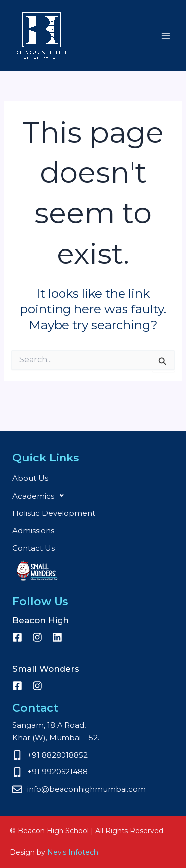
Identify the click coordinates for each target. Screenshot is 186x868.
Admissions (33, 531)
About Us (30, 478)
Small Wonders (37, 570)
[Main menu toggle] (166, 36)
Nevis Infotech (73, 852)
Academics (41, 496)
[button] (93, 496)
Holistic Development (54, 513)
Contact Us (33, 548)
